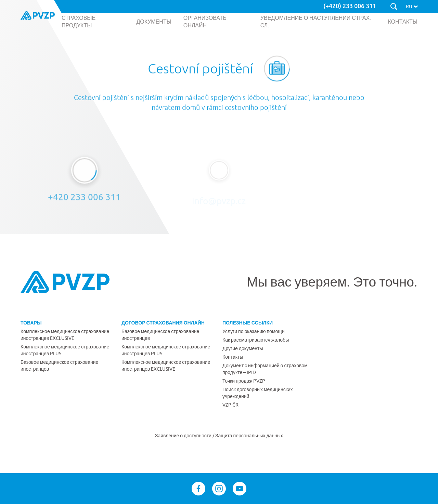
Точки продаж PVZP (244, 381)
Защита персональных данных (249, 436)
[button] (412, 6)
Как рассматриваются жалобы (256, 340)
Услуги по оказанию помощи (254, 331)
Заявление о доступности (184, 436)
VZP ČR (230, 405)
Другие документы (243, 348)
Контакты (233, 357)
